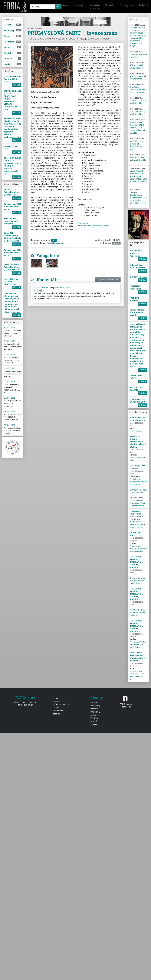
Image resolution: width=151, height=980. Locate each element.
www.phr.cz (83, 223)
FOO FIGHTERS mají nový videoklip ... (138, 101)
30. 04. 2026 (10, 328)
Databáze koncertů (95, 7)
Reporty (94, 709)
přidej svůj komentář (108, 279)
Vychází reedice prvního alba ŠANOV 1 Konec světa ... (137, 144)
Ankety (94, 715)
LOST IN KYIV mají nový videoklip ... (138, 112)
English (94, 724)
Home (65, 5)
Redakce (56, 714)
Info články (95, 712)
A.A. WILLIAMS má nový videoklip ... (138, 76)
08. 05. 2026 (10, 411)
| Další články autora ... (56, 243)
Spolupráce (127, 5)
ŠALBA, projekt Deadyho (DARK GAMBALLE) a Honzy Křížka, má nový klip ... (137, 126)
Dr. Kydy (94, 721)
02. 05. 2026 (10, 355)
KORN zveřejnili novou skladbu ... (137, 65)
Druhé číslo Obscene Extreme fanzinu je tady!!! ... (138, 89)
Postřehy (95, 718)
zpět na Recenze (36, 29)
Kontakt (110, 5)
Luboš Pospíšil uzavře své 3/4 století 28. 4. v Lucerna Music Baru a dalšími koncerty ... (138, 176)
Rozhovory (95, 706)
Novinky (79, 5)
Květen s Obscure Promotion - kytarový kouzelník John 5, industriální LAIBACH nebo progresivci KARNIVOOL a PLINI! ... (138, 36)
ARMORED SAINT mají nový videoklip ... (138, 159)
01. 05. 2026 (10, 341)
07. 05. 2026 (10, 368)
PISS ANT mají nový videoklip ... (138, 55)
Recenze (94, 702)
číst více (17, 85)
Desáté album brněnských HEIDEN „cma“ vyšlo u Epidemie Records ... (138, 198)
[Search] (45, 7)
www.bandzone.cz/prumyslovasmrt (94, 226)
